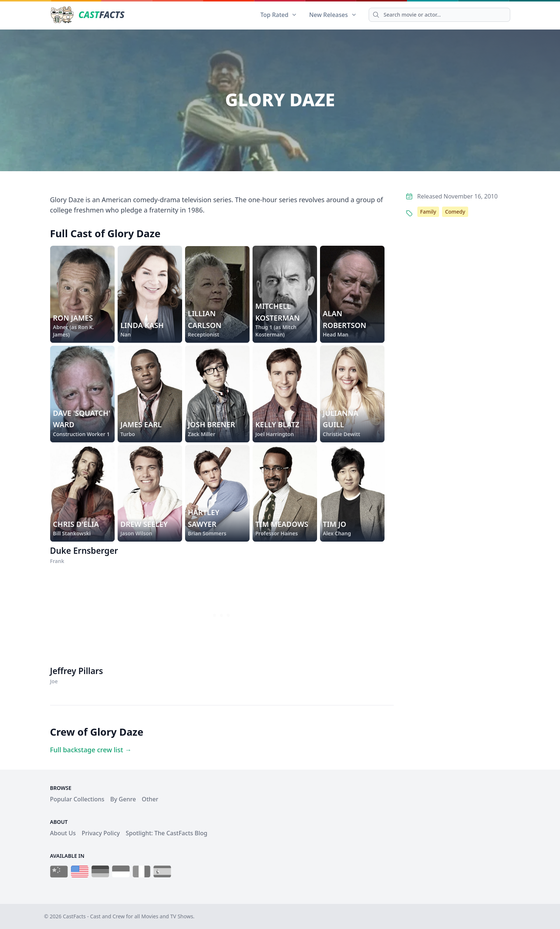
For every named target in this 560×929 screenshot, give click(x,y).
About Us (63, 833)
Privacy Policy (101, 833)
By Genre (123, 799)
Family (428, 212)
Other (150, 799)
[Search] (439, 15)
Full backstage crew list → (91, 750)
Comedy (455, 212)
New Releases (333, 15)
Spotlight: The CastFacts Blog (166, 833)
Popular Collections (77, 799)
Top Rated (279, 15)
